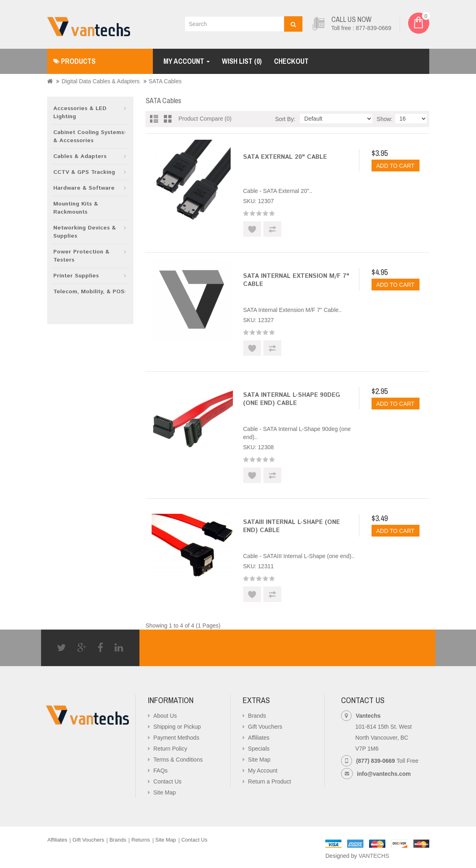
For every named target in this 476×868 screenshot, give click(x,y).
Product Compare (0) (205, 119)
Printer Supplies (76, 276)
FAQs (160, 771)
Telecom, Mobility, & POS (89, 292)
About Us (165, 716)
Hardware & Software (84, 188)
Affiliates (259, 738)
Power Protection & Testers (81, 256)
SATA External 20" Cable (285, 157)
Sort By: (285, 119)
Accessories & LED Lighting (80, 113)
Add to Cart (396, 166)
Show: (385, 119)
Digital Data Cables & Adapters (100, 81)
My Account (263, 771)
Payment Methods (176, 738)
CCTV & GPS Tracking (84, 172)
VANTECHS (374, 856)
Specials (259, 749)
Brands (257, 716)
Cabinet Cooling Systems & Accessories (89, 136)
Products (74, 61)
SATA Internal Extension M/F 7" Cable (296, 280)
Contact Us (167, 781)
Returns (141, 840)
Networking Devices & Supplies (85, 232)
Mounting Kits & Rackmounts (76, 208)
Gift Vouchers (265, 727)
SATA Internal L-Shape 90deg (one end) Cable (292, 399)
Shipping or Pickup (177, 727)
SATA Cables (165, 81)
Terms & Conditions (178, 760)
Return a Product (270, 781)
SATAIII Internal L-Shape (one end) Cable (291, 526)
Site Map (164, 792)
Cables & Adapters (80, 156)
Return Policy (170, 749)
